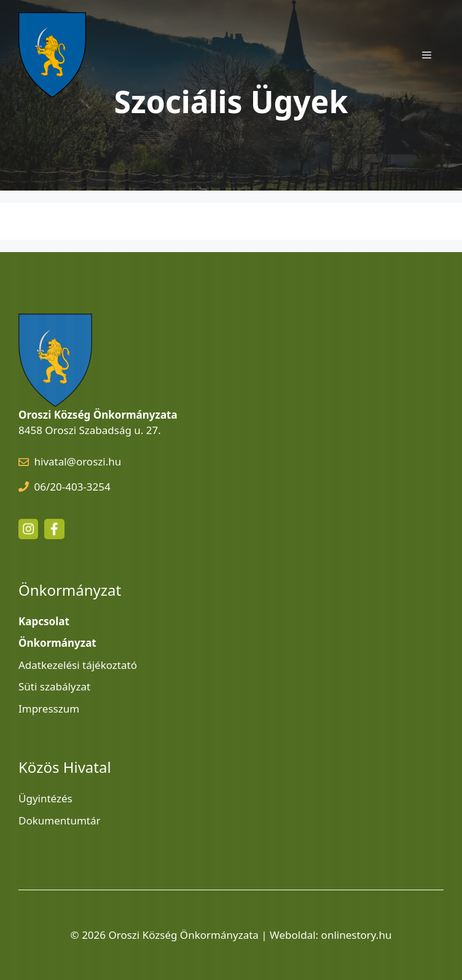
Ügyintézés (45, 798)
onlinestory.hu (357, 935)
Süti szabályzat (54, 686)
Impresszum (49, 709)
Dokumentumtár (60, 820)
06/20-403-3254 (72, 487)
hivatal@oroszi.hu (78, 461)
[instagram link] (28, 529)
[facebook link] (54, 529)
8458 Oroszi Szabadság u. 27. (90, 430)
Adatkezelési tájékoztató (78, 665)
